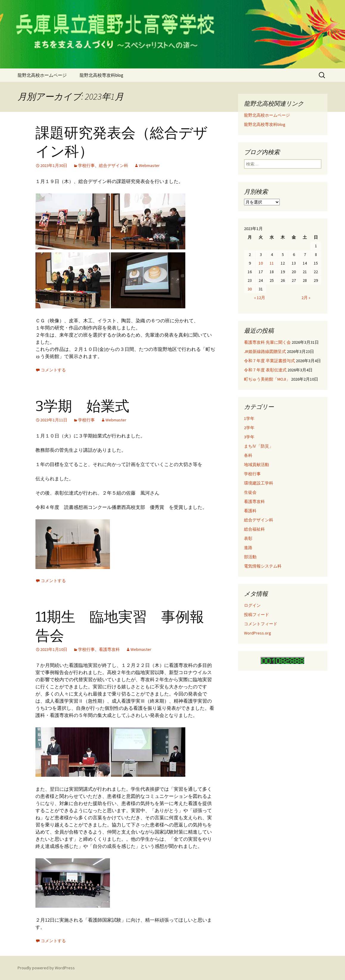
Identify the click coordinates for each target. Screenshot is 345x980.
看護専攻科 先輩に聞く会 (267, 342)
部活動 (250, 557)
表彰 (248, 538)
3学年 (249, 437)
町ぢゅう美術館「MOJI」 (267, 379)
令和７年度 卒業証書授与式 (269, 361)
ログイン (252, 605)
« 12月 (260, 298)
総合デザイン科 (114, 165)
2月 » (306, 298)
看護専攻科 (109, 649)
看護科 (250, 511)
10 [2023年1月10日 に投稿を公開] (261, 263)
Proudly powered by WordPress (46, 968)
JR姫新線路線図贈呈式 (265, 351)
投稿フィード (257, 615)
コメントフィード (261, 624)
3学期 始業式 (82, 406)
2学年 (249, 428)
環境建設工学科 (259, 483)
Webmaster (149, 165)
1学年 (249, 418)
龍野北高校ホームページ (42, 75)
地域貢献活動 (257, 465)
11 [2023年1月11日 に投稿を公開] (272, 263)
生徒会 (250, 492)
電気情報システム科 (263, 566)
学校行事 (86, 165)
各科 (248, 455)
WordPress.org (258, 633)
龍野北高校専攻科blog (101, 75)
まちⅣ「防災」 (259, 446)
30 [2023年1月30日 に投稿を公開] (250, 289)
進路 (248, 548)
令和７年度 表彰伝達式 (265, 370)
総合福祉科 (254, 529)
